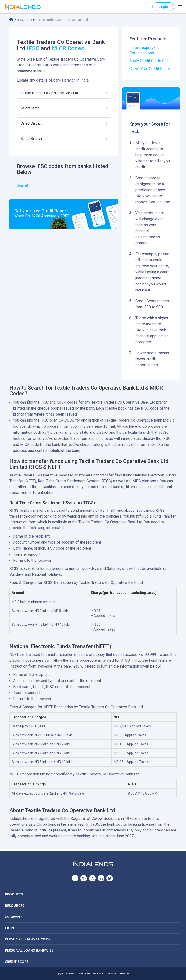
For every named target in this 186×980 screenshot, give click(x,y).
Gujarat (22, 185)
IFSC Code (25, 20)
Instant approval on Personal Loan (145, 50)
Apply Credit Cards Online (151, 61)
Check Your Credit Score (150, 69)
